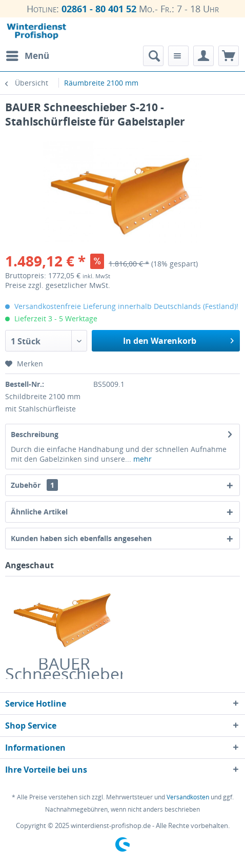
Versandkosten (188, 797)
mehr (141, 459)
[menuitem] (27, 56)
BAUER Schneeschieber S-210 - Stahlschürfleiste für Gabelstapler (64, 669)
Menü (28, 55)
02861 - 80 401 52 (99, 9)
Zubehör (34, 485)
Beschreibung (35, 434)
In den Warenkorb (178, 339)
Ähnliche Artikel (39, 512)
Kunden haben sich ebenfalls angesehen (81, 538)
